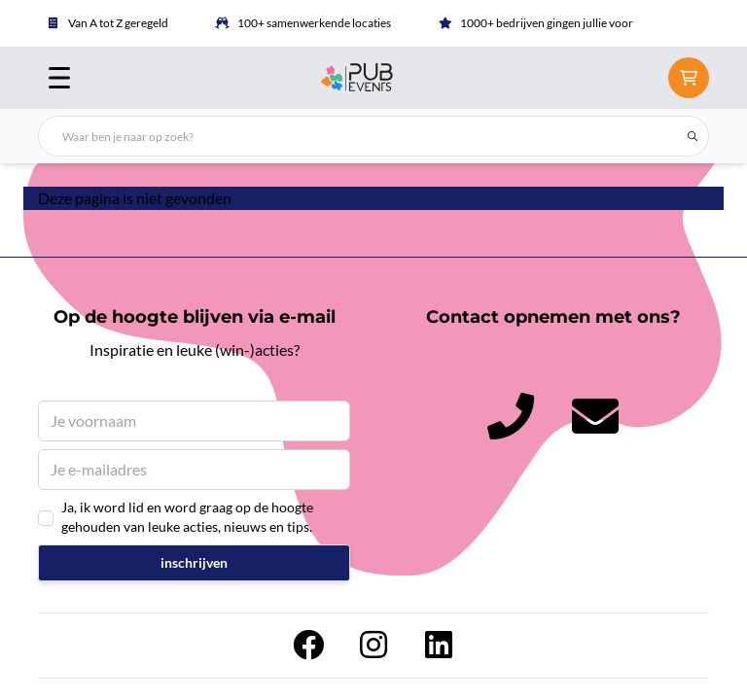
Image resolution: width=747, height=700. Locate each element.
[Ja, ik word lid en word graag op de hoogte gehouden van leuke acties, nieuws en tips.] (46, 518)
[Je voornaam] (194, 421)
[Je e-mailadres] (194, 470)
